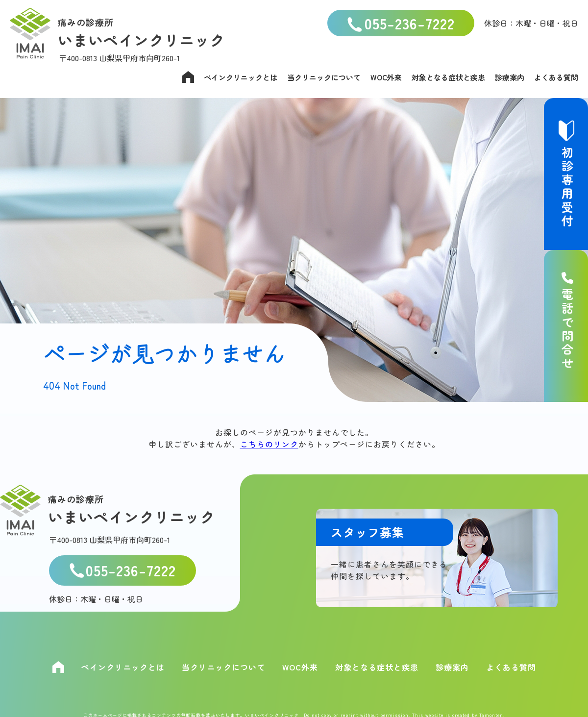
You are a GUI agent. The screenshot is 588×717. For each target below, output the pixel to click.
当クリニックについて (324, 77)
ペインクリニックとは (241, 77)
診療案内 (510, 77)
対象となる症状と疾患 (448, 77)
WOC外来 (386, 77)
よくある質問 (556, 77)
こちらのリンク (269, 444)
